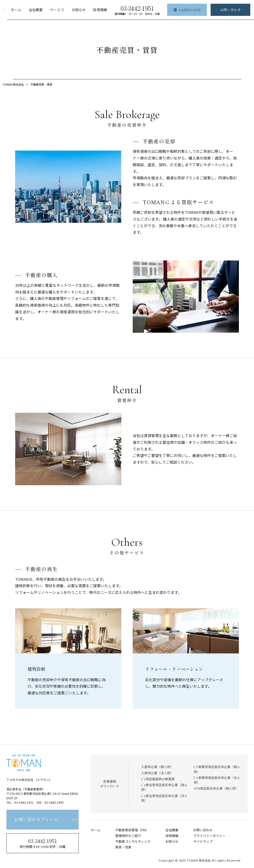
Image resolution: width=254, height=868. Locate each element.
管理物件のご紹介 (128, 836)
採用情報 (172, 836)
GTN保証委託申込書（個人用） (216, 788)
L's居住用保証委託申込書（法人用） (164, 798)
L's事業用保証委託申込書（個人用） (217, 769)
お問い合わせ (203, 830)
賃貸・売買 (123, 847)
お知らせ (172, 841)
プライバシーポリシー (209, 836)
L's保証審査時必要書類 (158, 779)
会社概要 (172, 830)
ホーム (96, 830)
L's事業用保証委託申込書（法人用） (217, 780)
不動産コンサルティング (133, 841)
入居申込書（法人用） (157, 773)
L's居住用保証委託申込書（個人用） (164, 787)
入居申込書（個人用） (157, 767)
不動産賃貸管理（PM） (132, 830)
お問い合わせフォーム (36, 820)
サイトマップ (203, 841)
